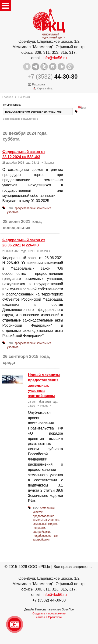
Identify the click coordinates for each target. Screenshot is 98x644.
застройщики (41, 532)
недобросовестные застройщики (45, 538)
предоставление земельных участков (29, 210)
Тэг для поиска (12, 105)
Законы (49, 163)
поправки (39, 528)
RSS (84, 106)
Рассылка (38, 84)
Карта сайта (45, 88)
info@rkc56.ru (55, 58)
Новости (46, 406)
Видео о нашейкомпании (15, 624)
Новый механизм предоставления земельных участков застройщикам (44, 385)
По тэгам (24, 97)
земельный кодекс (45, 524)
